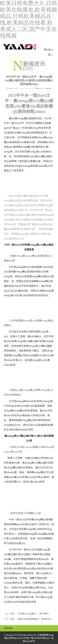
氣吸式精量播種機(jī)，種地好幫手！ (37, 619)
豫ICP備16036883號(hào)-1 (38, 638)
